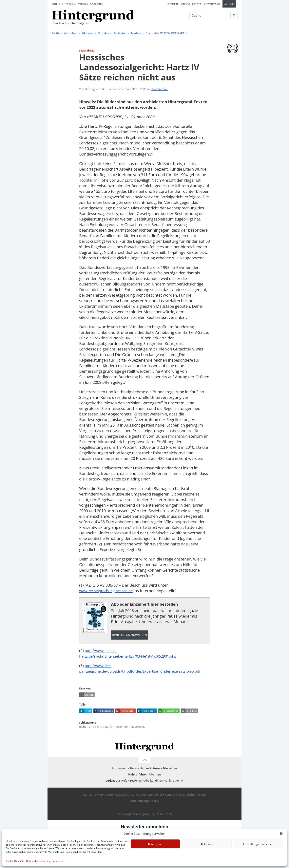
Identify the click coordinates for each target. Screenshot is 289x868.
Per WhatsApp (168, 717)
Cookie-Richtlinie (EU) (192, 801)
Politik (55, 33)
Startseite (173, 4)
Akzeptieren (155, 844)
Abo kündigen (154, 786)
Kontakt (197, 4)
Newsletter (96, 4)
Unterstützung (212, 4)
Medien (136, 33)
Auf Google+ (125, 717)
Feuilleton (120, 33)
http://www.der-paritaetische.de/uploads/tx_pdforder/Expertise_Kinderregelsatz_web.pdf (144, 672)
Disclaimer (170, 774)
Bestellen (136, 786)
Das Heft (229, 4)
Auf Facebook (103, 717)
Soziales (104, 33)
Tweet (85, 717)
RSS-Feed (56, 4)
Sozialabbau (160, 89)
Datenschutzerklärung (38, 861)
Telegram (71, 4)
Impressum (59, 861)
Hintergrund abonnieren (129, 635)
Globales (88, 33)
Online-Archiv (174, 786)
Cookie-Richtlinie (15, 861)
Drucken (86, 701)
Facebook (83, 4)
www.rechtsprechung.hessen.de (109, 591)
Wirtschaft (71, 33)
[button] (281, 834)
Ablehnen (207, 844)
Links (155, 807)
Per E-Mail (189, 717)
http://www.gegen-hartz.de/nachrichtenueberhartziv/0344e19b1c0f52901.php (133, 654)
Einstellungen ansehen (258, 844)
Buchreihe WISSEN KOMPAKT (165, 33)
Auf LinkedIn (146, 717)
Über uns (185, 4)
